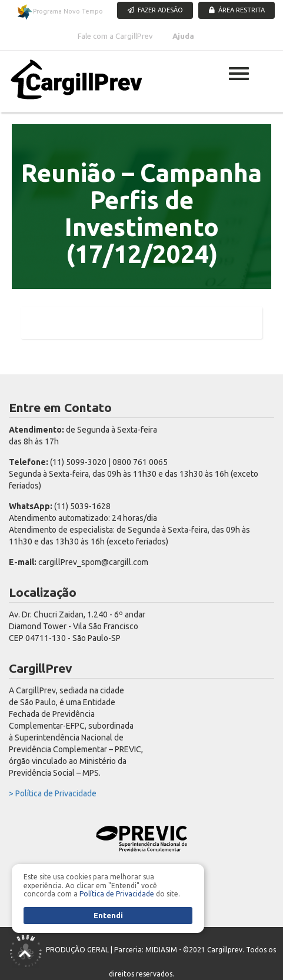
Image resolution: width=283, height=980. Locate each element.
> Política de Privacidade (53, 793)
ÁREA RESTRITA (237, 10)
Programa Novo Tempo (60, 12)
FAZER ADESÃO (155, 10)
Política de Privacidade (117, 894)
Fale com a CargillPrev (115, 36)
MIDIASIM (161, 950)
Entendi (108, 915)
